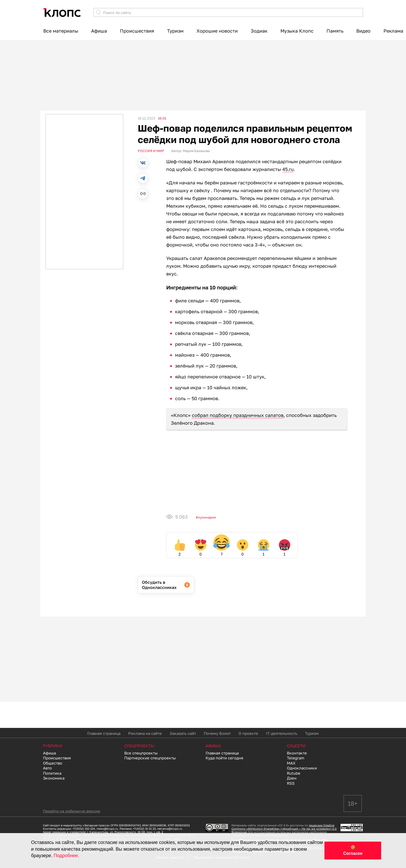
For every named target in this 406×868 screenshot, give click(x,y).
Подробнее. (66, 856)
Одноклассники (302, 768)
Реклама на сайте (145, 733)
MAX (291, 763)
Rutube (294, 773)
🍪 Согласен (353, 850)
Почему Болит (217, 733)
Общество (53, 763)
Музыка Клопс (297, 31)
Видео (363, 31)
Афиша (99, 31)
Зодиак (259, 31)
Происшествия (137, 31)
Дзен (292, 778)
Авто (47, 768)
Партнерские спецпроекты (150, 758)
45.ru (288, 169)
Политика (52, 773)
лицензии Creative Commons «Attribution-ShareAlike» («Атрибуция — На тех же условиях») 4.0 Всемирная (284, 829)
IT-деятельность (282, 733)
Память (335, 31)
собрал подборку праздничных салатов (238, 415)
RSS (291, 783)
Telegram (296, 758)
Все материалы (61, 31)
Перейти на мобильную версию (72, 811)
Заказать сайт (183, 733)
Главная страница (104, 733)
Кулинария (207, 517)
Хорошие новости (217, 31)
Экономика (54, 778)
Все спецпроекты (141, 753)
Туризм (175, 31)
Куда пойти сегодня (224, 758)
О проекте (248, 733)
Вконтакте (297, 753)
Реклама (393, 31)
